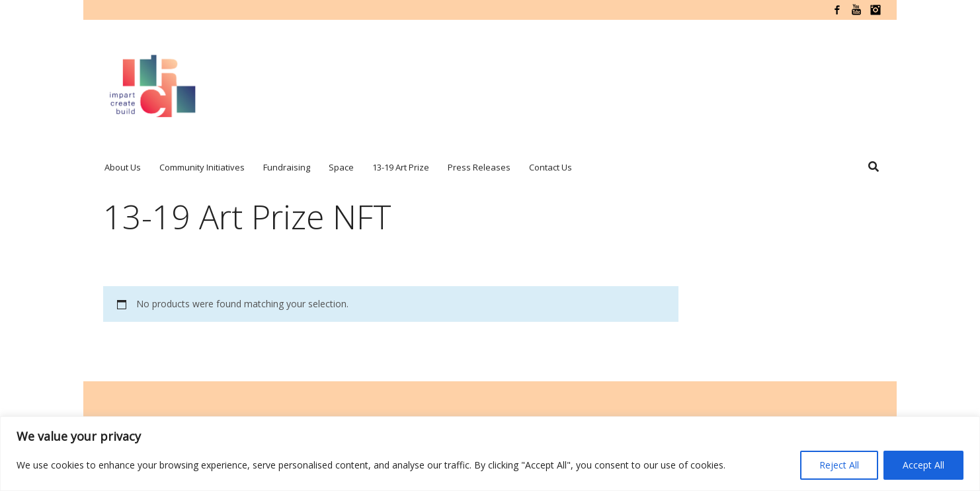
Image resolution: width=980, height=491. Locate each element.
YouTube (856, 10)
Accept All (923, 465)
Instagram (876, 10)
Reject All (839, 465)
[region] (490, 454)
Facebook (837, 10)
